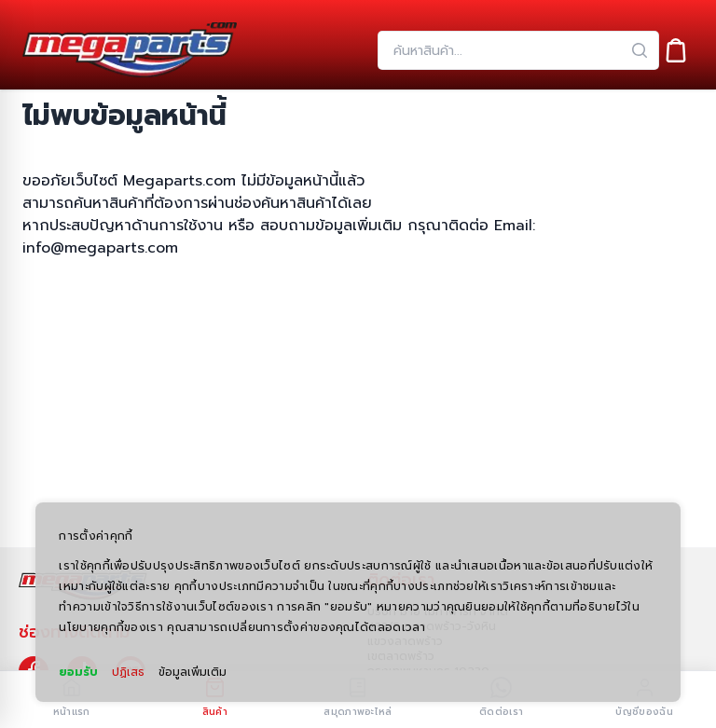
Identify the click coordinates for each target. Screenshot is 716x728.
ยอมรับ (78, 672)
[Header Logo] (130, 50)
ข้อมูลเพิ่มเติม (193, 672)
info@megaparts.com (100, 248)
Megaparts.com (179, 181)
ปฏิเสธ (128, 672)
